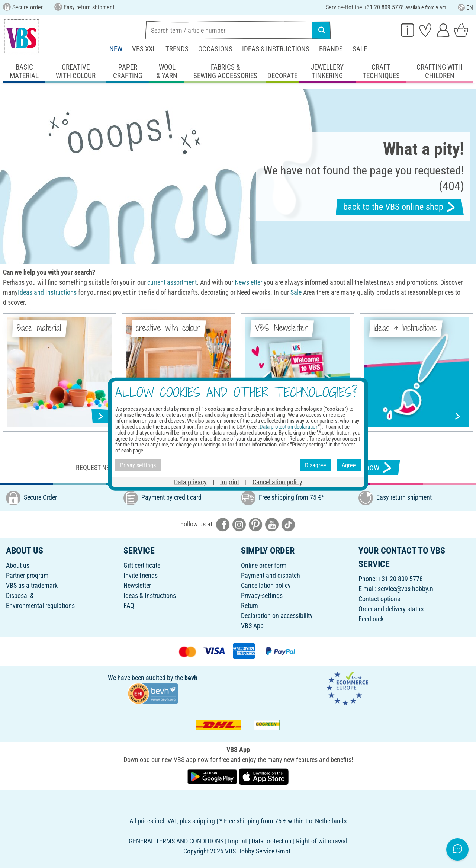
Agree (349, 465)
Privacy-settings (262, 595)
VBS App (252, 626)
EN (465, 8)
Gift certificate (142, 565)
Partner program (27, 575)
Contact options (379, 599)
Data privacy (190, 482)
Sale (360, 49)
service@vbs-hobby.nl (406, 589)
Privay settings (138, 465)
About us (18, 565)
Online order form (264, 565)
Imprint (230, 482)
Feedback (371, 619)
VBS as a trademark (32, 585)
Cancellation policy (266, 585)
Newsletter (137, 585)
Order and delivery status (391, 609)
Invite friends (141, 575)
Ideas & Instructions (276, 49)
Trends (177, 49)
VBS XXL (144, 49)
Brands (331, 49)
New (116, 49)
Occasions (215, 49)
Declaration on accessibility (277, 616)
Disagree (316, 465)
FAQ (129, 606)
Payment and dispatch (271, 575)
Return (250, 606)
